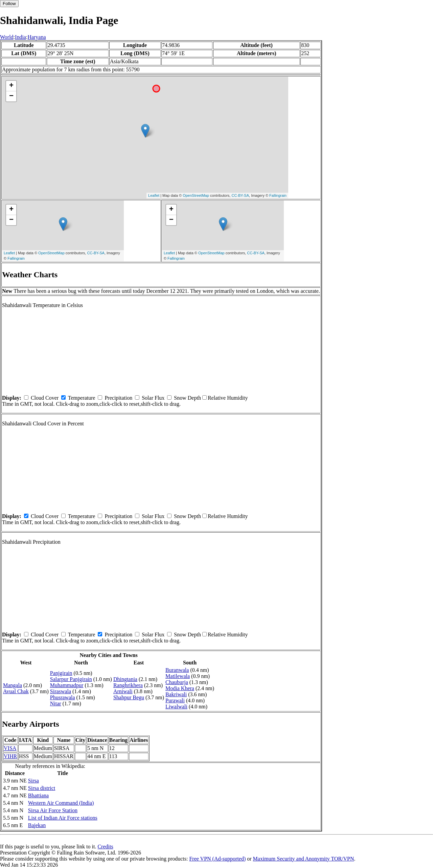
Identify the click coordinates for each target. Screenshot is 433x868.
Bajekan (37, 825)
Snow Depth (187, 398)
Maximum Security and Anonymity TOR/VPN (304, 859)
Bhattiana (38, 795)
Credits (105, 847)
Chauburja (177, 682)
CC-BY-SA (240, 195)
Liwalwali (176, 707)
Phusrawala (63, 697)
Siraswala (61, 691)
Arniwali (123, 691)
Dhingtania (125, 679)
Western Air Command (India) (61, 803)
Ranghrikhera (128, 685)
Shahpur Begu (129, 697)
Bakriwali (176, 694)
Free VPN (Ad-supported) (217, 859)
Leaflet (154, 195)
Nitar (56, 703)
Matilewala (178, 676)
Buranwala (177, 670)
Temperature (82, 398)
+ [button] (11, 86)
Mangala (13, 685)
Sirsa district (42, 788)
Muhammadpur (67, 685)
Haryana (37, 37)
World (7, 37)
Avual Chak (16, 691)
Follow (9, 4)
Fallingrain (278, 195)
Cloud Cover (45, 398)
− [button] (11, 96)
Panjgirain (61, 673)
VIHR (10, 756)
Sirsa (33, 781)
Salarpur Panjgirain (71, 679)
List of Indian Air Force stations (63, 818)
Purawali (175, 700)
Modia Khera (180, 688)
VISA (10, 748)
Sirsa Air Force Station (53, 810)
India (20, 37)
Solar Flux (153, 398)
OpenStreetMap (196, 195)
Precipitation (118, 398)
